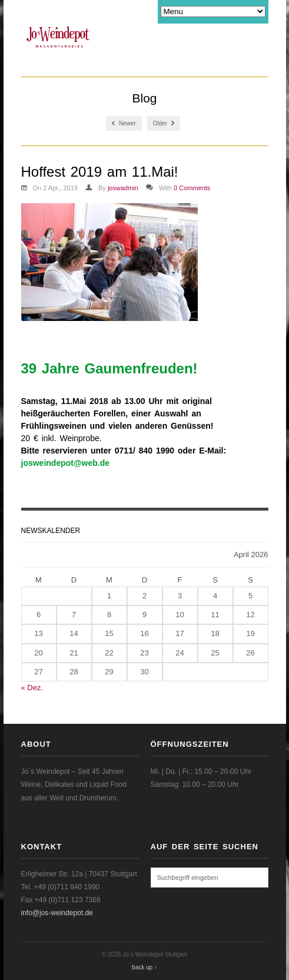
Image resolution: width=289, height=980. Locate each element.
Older (164, 123)
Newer (124, 123)
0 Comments (192, 188)
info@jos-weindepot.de (57, 913)
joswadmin (123, 188)
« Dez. (32, 688)
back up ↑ (144, 967)
